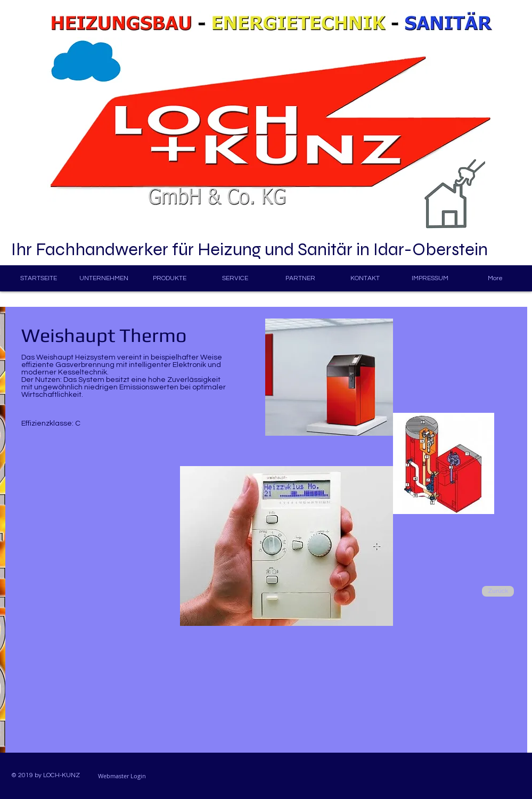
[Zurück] (498, 591)
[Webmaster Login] (122, 776)
